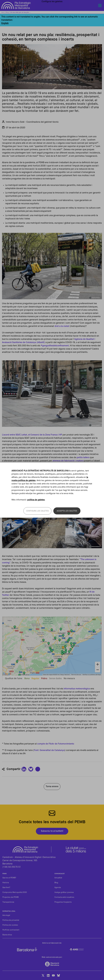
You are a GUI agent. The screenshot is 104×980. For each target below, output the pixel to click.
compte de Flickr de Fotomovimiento (56, 744)
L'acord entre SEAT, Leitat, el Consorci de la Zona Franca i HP (32, 435)
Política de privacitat (11, 920)
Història (6, 883)
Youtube (53, 975)
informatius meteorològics (77, 689)
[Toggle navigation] (100, 6)
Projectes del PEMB (10, 897)
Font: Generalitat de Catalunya (49, 750)
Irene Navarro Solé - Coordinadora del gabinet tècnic (32, 122)
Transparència (8, 902)
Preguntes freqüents (63, 902)
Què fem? (6, 888)
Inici (3, 12)
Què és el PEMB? (9, 878)
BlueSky (58, 975)
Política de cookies (10, 925)
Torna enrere (52, 787)
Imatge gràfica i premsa (64, 892)
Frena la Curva (14, 467)
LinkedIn (48, 975)
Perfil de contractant (11, 930)
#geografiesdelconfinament (55, 346)
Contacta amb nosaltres (64, 897)
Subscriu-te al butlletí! (52, 831)
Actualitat (58, 878)
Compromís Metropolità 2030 (15, 892)
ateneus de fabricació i (68, 461)
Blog (7, 12)
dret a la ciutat (62, 326)
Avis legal (6, 915)
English (5, 23)
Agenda (58, 888)
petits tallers (83, 458)
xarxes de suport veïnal (63, 464)
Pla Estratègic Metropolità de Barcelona (16, 5)
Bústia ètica (7, 935)
